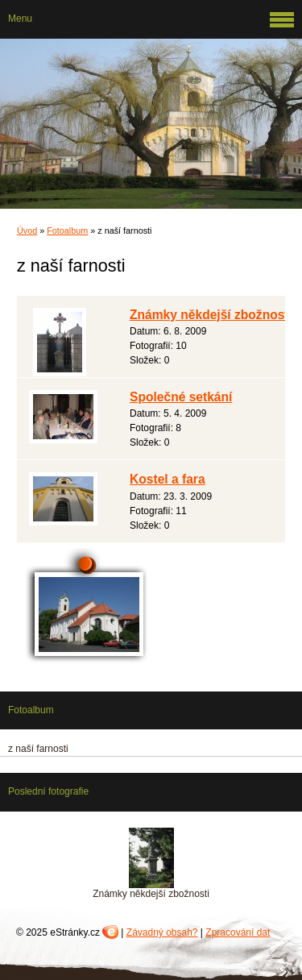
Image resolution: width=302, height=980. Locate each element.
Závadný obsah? (162, 932)
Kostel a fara (168, 479)
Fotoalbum (67, 230)
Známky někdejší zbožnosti (211, 315)
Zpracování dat (238, 932)
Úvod (27, 230)
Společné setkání (181, 397)
